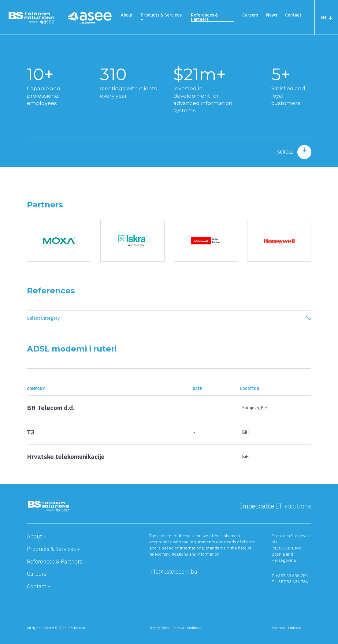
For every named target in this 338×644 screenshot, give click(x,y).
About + (37, 536)
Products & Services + (161, 17)
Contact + (39, 586)
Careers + (39, 574)
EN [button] (326, 17)
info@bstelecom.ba (173, 572)
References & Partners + (57, 562)
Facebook (278, 628)
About (127, 15)
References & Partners (204, 17)
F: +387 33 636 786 (290, 582)
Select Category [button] (169, 318)
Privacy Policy (159, 628)
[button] (169, 412)
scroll (294, 152)
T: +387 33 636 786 (290, 575)
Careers (250, 15)
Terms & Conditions (187, 628)
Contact (293, 15)
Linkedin (295, 628)
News (272, 15)
